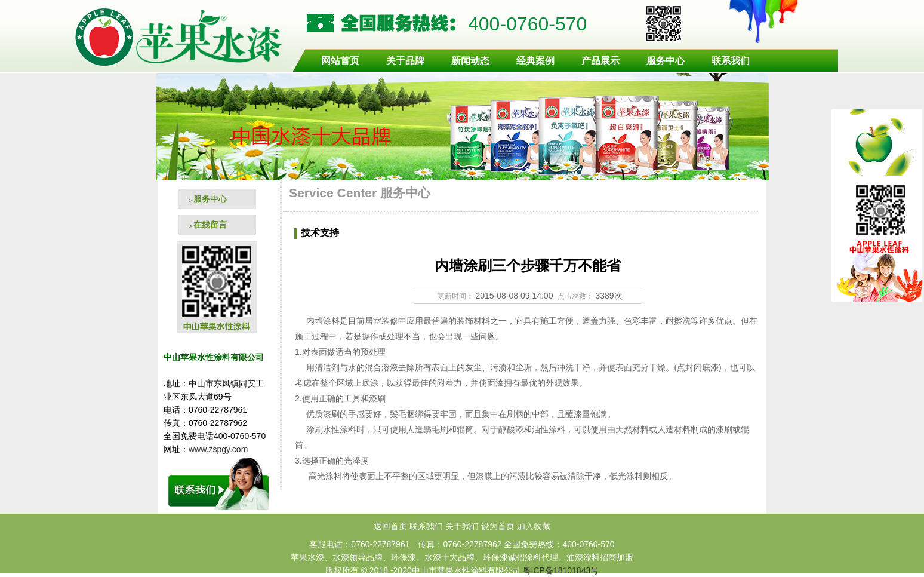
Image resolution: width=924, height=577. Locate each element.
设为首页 (498, 526)
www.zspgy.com (219, 449)
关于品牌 (405, 61)
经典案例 (535, 61)
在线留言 (210, 225)
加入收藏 (534, 526)
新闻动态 (470, 61)
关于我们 (462, 526)
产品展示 (600, 61)
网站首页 (340, 61)
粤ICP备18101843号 (561, 570)
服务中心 (666, 61)
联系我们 (731, 61)
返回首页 (390, 526)
